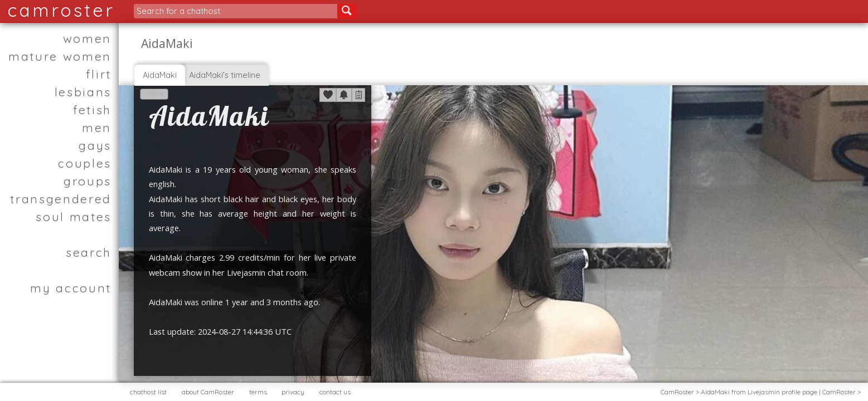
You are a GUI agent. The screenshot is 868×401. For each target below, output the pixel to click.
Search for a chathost (178, 11)
